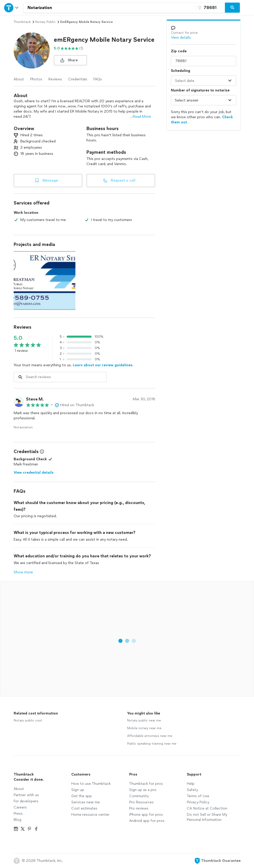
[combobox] (109, 8)
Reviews (55, 79)
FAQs (98, 79)
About (19, 79)
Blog (17, 820)
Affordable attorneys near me (150, 736)
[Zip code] (209, 8)
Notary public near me (144, 720)
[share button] (70, 60)
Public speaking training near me (152, 744)
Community (139, 796)
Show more (23, 572)
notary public (45, 22)
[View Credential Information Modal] (41, 452)
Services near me (86, 802)
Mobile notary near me (144, 728)
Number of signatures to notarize (200, 90)
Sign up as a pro (143, 790)
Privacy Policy (198, 802)
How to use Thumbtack (91, 784)
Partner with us (26, 795)
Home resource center (90, 815)
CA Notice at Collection (207, 808)
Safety (192, 790)
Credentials (78, 79)
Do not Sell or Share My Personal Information (207, 817)
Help (191, 784)
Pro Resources (141, 802)
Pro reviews (139, 808)
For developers (26, 801)
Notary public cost (28, 720)
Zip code (179, 51)
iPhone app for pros (146, 815)
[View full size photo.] (45, 280)
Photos (36, 79)
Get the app (82, 796)
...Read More (140, 117)
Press (18, 814)
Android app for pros (147, 821)
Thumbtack (22, 22)
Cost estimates (84, 808)
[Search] (232, 8)
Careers (20, 807)
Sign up (78, 790)
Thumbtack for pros (146, 784)
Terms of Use (198, 796)
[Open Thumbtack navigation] (12, 8)
